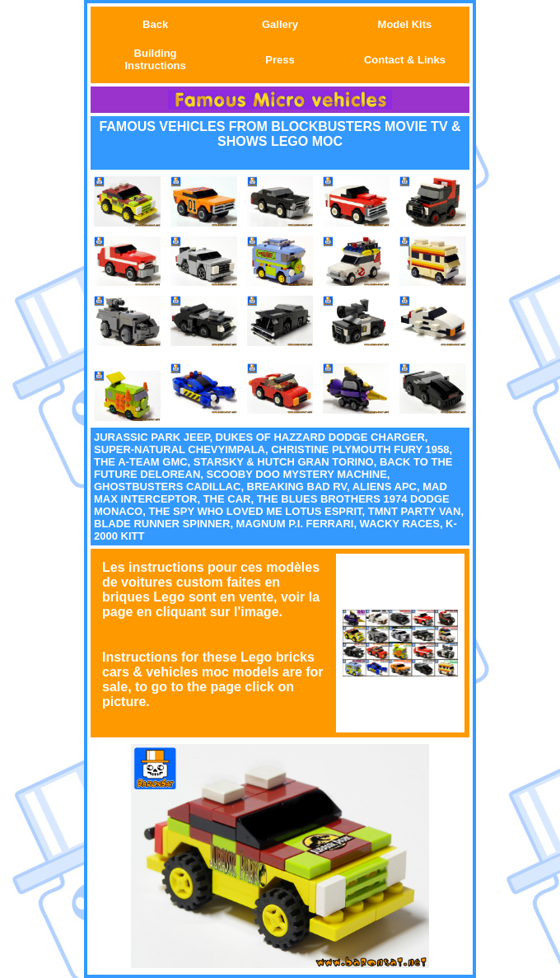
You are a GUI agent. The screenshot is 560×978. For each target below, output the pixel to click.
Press (280, 60)
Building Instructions (155, 59)
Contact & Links (405, 60)
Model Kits (405, 24)
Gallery (280, 24)
